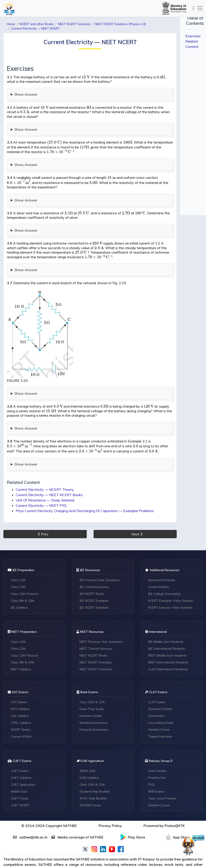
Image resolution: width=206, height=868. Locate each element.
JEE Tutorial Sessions (95, 573)
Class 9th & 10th (23, 587)
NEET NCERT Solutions (96, 656)
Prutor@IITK (175, 814)
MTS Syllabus (21, 697)
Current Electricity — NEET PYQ (41, 492)
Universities (157, 704)
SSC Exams (19, 690)
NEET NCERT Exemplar (96, 649)
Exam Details (158, 759)
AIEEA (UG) (88, 759)
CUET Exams (20, 759)
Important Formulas (163, 566)
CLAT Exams (158, 690)
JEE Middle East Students (167, 629)
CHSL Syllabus (21, 710)
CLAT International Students (169, 656)
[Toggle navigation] (193, 8)
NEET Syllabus (21, 656)
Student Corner (160, 717)
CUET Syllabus (22, 766)
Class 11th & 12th (93, 690)
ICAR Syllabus (90, 766)
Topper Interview (161, 724)
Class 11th (19, 566)
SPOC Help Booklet (94, 786)
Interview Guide (91, 704)
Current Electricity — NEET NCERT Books (49, 481)
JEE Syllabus (20, 594)
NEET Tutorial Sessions (96, 636)
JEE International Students (167, 636)
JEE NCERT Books (93, 580)
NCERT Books (21, 717)
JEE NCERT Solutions (95, 594)
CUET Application (24, 773)
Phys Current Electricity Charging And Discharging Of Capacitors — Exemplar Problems (85, 497)
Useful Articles (159, 573)
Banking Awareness (94, 710)
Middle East (19, 779)
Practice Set (157, 766)
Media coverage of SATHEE (77, 826)
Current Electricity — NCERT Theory (45, 476)
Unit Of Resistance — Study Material (45, 487)
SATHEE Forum (91, 793)
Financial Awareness (95, 717)
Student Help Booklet (95, 779)
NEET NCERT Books (94, 643)
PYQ (152, 773)
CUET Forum (20, 786)
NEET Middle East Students (168, 643)
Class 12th (19, 573)
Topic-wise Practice (163, 786)
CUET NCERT (21, 793)
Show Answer (26, 90)
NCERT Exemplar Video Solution (172, 587)
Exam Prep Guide (92, 697)
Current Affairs (22, 724)
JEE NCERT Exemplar (95, 587)
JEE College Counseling (165, 580)
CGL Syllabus (20, 704)
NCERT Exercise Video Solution (171, 594)
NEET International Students (169, 649)
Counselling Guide (161, 710)
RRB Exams (157, 779)
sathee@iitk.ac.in (30, 826)
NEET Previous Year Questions (102, 629)
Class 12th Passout (25, 580)
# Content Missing (103, 382)
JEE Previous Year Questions (100, 566)
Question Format (161, 697)
